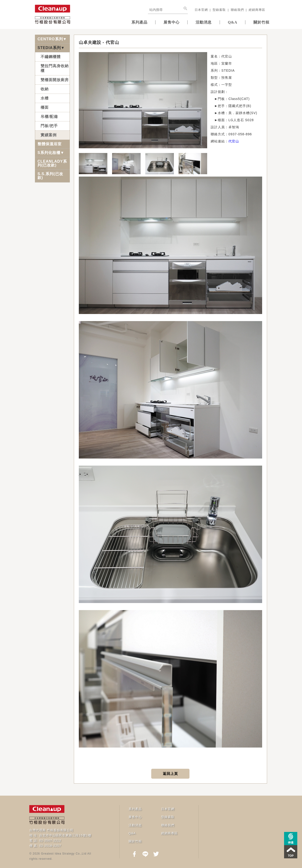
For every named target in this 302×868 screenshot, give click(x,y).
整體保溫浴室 (50, 143)
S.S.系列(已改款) (50, 175)
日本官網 (201, 10)
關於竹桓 (260, 22)
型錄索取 (219, 10)
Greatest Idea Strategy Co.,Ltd (64, 853)
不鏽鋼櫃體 (51, 56)
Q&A (228, 22)
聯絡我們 (237, 10)
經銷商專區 (257, 10)
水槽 (45, 98)
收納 (45, 89)
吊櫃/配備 (49, 116)
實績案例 (49, 134)
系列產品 (125, 22)
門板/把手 (49, 125)
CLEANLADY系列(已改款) (52, 163)
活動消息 (196, 22)
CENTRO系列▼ (52, 39)
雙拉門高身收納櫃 (55, 68)
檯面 (45, 107)
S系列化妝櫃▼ (51, 152)
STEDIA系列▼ (51, 47)
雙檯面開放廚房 (55, 79)
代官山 (234, 141)
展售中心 (160, 22)
